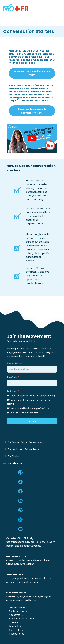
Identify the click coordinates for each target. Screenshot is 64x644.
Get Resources (17, 607)
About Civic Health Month (23, 619)
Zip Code (12, 377)
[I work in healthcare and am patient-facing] (8, 396)
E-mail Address (15, 363)
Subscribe (32, 421)
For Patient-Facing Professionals (25, 442)
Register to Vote (18, 611)
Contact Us (15, 626)
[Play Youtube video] (32, 138)
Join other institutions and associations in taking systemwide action (29, 560)
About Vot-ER (17, 615)
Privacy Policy (17, 634)
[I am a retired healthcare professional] (8, 408)
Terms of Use (16, 630)
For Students (15, 456)
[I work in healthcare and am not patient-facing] (8, 400)
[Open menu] (59, 20)
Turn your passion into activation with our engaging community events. (29, 578)
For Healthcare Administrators (24, 449)
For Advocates (16, 463)
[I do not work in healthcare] (8, 413)
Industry (12, 391)
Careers (14, 622)
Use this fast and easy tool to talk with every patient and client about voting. (30, 542)
